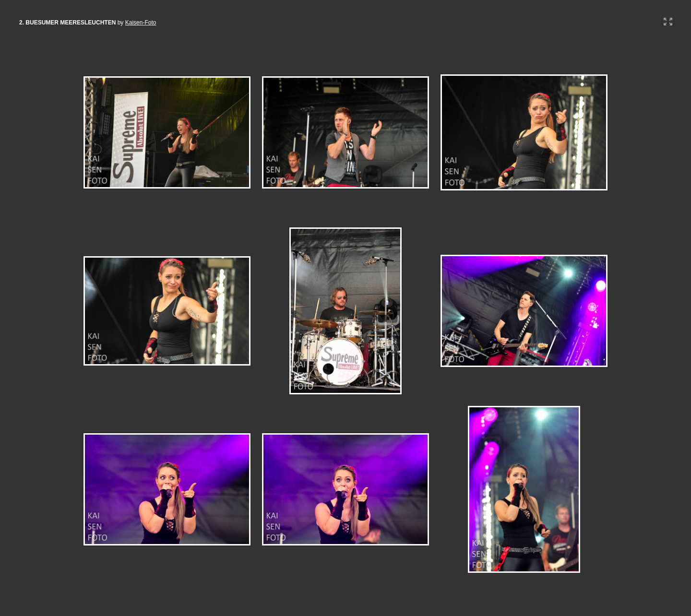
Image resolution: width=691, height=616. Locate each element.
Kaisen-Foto (141, 23)
